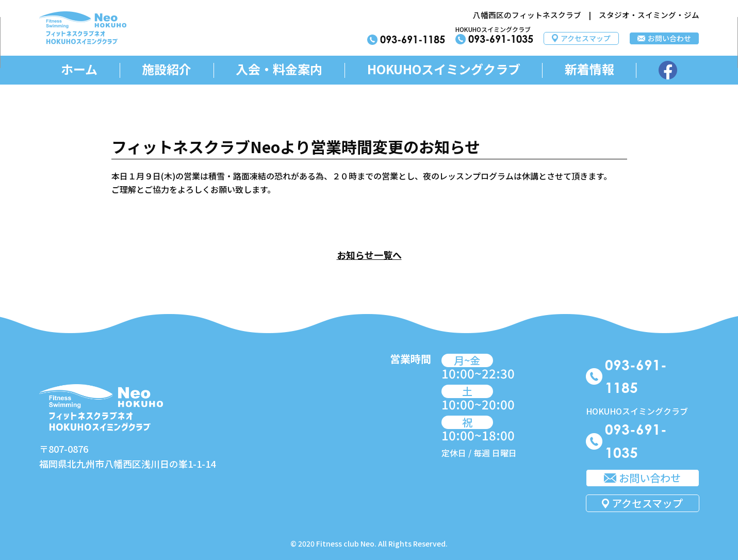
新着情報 (589, 70)
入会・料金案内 (279, 70)
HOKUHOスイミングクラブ (444, 70)
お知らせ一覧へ (369, 255)
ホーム (79, 70)
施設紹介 (167, 70)
